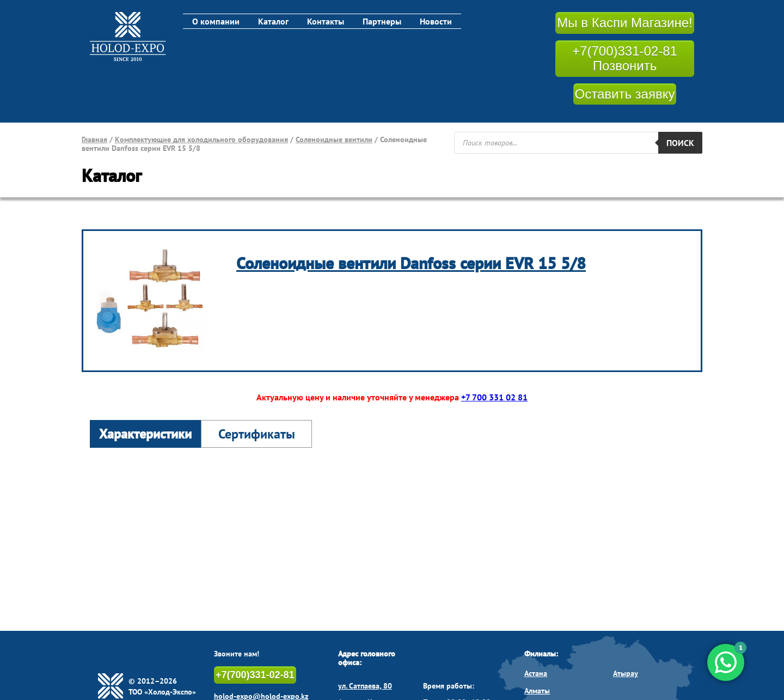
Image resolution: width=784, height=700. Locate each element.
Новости (436, 21)
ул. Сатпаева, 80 (365, 686)
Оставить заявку (625, 94)
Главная (94, 139)
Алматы (537, 691)
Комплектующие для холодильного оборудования (201, 139)
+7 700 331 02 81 (494, 397)
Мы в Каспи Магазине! (624, 23)
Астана (536, 673)
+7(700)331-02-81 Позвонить (625, 59)
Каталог (273, 21)
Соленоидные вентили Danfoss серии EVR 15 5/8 (411, 263)
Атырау (626, 673)
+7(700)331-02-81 (255, 675)
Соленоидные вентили (334, 139)
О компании (216, 21)
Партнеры (382, 21)
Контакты (326, 21)
